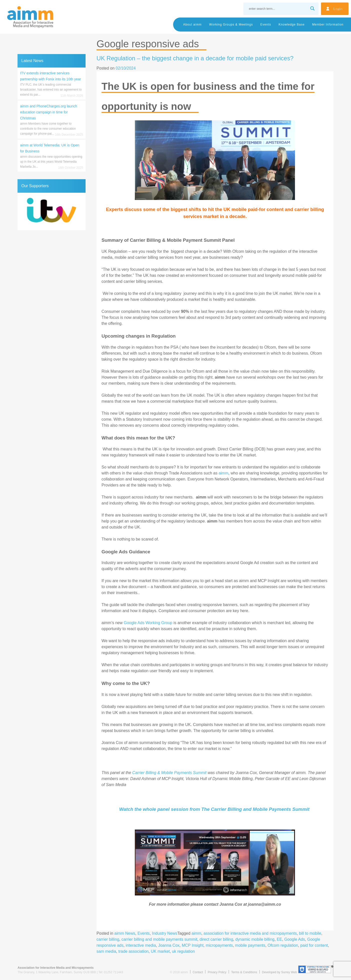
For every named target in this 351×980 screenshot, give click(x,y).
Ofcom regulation (283, 945)
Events (266, 25)
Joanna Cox (169, 945)
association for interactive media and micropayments (250, 933)
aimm (224, 473)
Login (338, 9)
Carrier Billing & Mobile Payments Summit (169, 773)
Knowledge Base (292, 25)
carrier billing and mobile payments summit (159, 939)
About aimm (192, 25)
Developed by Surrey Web (279, 972)
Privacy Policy (217, 972)
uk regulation (183, 951)
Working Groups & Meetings (231, 25)
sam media (106, 951)
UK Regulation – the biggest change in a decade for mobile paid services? (195, 58)
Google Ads (295, 939)
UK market (160, 951)
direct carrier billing (216, 939)
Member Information (328, 25)
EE (279, 939)
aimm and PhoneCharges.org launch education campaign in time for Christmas (49, 112)
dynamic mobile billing (255, 939)
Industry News (164, 933)
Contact (198, 972)
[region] (51, 211)
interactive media (141, 945)
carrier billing (108, 939)
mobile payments (250, 945)
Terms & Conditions (244, 972)
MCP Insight (193, 945)
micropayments (219, 945)
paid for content (314, 945)
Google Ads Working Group (148, 623)
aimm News (125, 933)
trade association (133, 951)
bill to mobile (310, 933)
